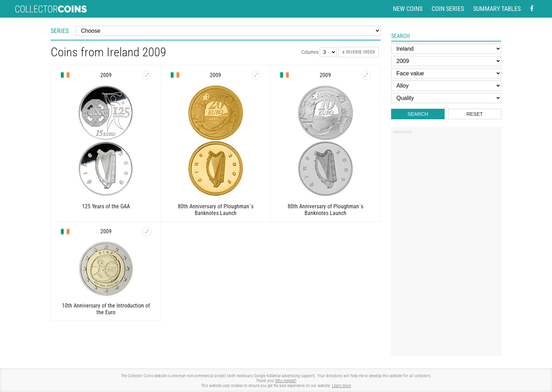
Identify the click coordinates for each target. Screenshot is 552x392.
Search (418, 114)
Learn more (341, 386)
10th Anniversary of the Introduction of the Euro (106, 309)
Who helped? (286, 381)
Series (60, 31)
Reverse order (359, 52)
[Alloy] (446, 86)
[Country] (446, 49)
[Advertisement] (446, 244)
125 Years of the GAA (106, 206)
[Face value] (446, 73)
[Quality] (446, 98)
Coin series (448, 9)
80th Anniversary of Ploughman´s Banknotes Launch (216, 210)
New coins (408, 9)
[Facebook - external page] (532, 9)
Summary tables (497, 9)
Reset (475, 114)
